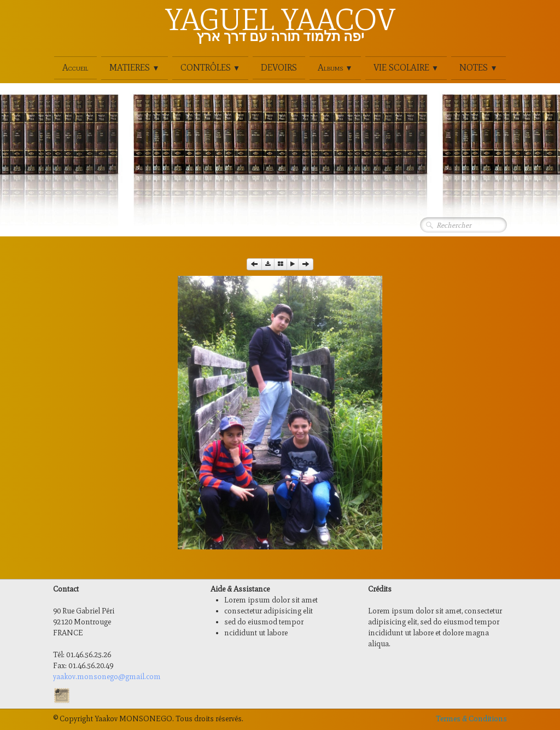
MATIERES (134, 68)
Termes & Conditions (471, 719)
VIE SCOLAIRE (406, 68)
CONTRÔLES (210, 68)
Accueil (75, 68)
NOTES (478, 68)
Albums (335, 68)
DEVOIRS (279, 68)
